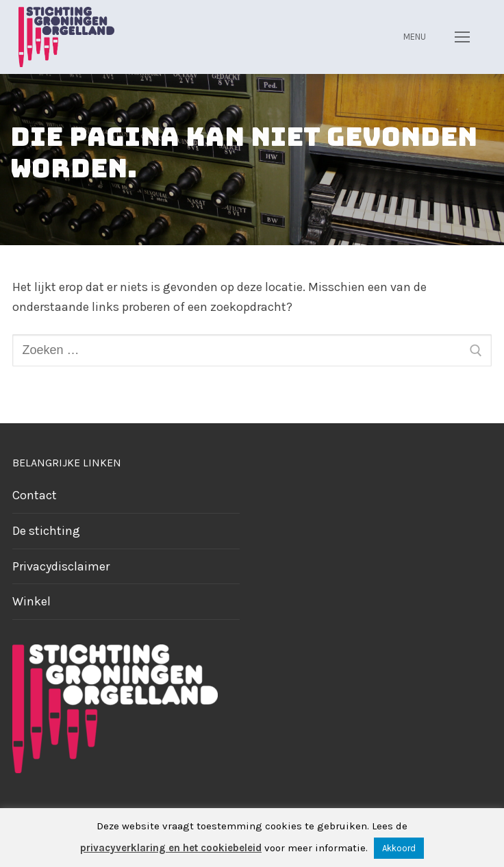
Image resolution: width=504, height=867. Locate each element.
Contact (35, 495)
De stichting (46, 531)
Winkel (32, 601)
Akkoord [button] (399, 848)
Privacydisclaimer (61, 566)
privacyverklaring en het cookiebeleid (171, 848)
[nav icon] (462, 37)
